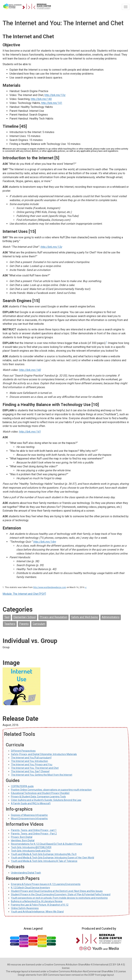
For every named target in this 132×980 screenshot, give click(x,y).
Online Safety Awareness (25, 908)
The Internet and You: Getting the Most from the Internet (42, 775)
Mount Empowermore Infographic (29, 818)
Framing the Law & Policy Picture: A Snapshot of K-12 (40, 905)
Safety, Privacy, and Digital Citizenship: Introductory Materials (44, 754)
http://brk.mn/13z (55, 95)
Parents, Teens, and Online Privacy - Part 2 (34, 834)
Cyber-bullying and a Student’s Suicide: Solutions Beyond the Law (46, 800)
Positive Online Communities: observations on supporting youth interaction (51, 790)
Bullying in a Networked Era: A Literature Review (37, 901)
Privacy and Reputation (53, 617)
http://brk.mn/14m (45, 542)
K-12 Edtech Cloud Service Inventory (31, 888)
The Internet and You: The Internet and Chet (35, 768)
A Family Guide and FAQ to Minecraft (31, 803)
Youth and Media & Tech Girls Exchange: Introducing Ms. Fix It (44, 854)
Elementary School (25, 617)
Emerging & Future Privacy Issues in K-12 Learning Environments (46, 884)
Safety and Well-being (84, 617)
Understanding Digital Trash (26, 873)
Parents (24, 624)
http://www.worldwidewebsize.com (50, 587)
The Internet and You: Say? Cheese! (30, 771)
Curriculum (39, 624)
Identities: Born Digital (23, 840)
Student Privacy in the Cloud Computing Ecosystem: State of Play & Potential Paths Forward (61, 894)
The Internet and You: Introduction (29, 761)
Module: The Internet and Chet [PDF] (24, 594)
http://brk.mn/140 (41, 99)
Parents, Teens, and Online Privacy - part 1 (34, 830)
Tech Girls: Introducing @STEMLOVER (31, 847)
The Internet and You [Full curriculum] (31, 758)
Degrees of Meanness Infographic (29, 815)
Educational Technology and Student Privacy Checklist (40, 793)
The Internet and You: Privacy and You (32, 764)
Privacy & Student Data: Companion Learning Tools (38, 797)
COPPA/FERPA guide (22, 786)
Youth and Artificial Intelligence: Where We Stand (37, 912)
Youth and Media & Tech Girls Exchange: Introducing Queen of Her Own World (53, 858)
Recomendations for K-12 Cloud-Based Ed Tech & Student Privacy (47, 844)
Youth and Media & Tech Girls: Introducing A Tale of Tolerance (44, 861)
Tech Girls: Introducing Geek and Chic (31, 851)
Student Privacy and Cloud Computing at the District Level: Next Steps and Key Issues (57, 891)
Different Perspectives (23, 751)
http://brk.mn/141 (52, 103)
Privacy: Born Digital (22, 837)
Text (7, 617)
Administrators (111, 617)
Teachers (10, 624)
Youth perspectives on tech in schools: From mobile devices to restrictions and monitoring (59, 898)
